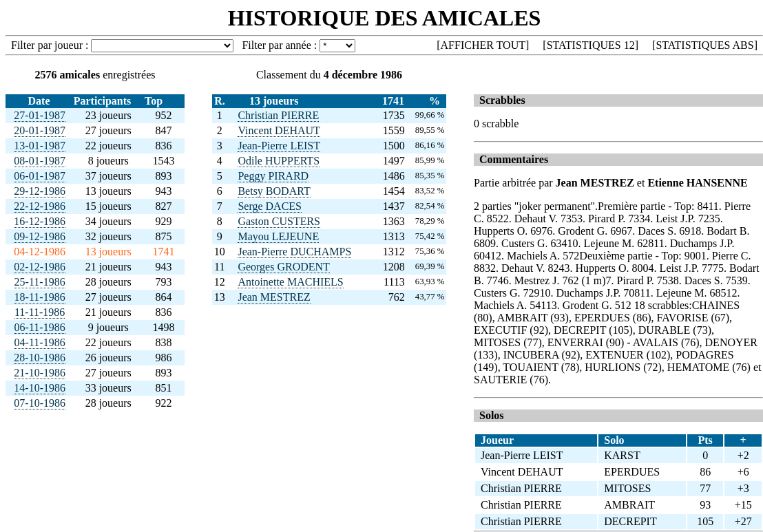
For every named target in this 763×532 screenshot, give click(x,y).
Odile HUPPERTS (279, 161)
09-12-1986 (40, 236)
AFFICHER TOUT (483, 45)
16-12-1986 (40, 221)
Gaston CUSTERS (279, 221)
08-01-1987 (40, 161)
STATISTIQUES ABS (704, 45)
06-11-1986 (40, 327)
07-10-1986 (40, 403)
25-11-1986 (40, 282)
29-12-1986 (40, 191)
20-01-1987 (40, 130)
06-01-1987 (40, 176)
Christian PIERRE (278, 115)
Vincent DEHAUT (279, 130)
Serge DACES (270, 206)
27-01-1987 (40, 115)
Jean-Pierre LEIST (279, 146)
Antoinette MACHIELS (290, 282)
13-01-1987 (40, 146)
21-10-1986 (40, 373)
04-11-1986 (40, 342)
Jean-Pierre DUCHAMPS (294, 252)
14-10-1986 (40, 388)
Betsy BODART (274, 191)
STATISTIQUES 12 (591, 45)
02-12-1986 (40, 267)
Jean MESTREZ (274, 297)
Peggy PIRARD (273, 176)
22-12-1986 (40, 206)
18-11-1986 (40, 297)
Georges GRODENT (283, 267)
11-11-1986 (40, 312)
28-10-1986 (40, 358)
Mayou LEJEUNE (278, 236)
